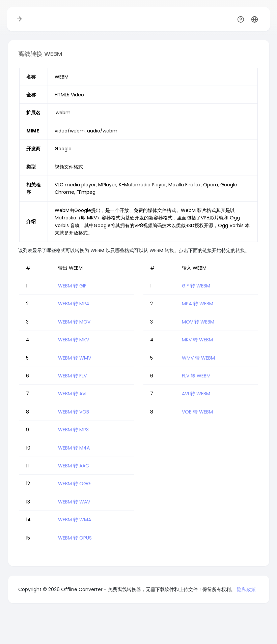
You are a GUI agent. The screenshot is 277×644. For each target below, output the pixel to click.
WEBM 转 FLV (72, 376)
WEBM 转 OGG (74, 484)
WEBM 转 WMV (75, 358)
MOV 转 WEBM (198, 322)
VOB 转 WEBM (197, 412)
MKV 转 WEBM (197, 340)
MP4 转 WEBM (198, 304)
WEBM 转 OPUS (75, 538)
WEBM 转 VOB (74, 412)
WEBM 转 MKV (74, 340)
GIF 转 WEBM (196, 286)
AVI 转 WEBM (196, 394)
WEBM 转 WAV (74, 502)
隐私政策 (246, 589)
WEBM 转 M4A (74, 448)
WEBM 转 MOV (74, 322)
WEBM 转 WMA (75, 520)
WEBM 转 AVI (72, 394)
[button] (255, 19)
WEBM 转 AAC (74, 466)
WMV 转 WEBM (198, 358)
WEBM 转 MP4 (74, 304)
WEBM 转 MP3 (73, 430)
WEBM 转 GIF (72, 286)
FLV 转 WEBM (196, 376)
